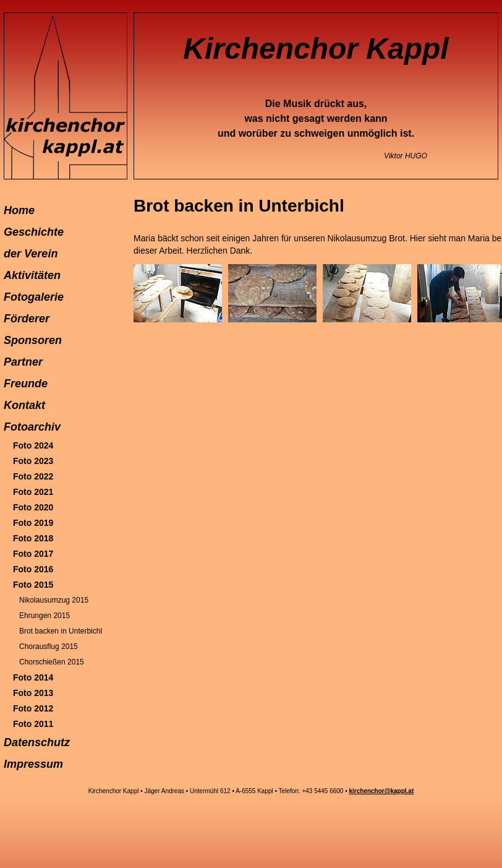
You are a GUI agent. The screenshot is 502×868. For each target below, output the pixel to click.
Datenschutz (37, 742)
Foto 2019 (33, 523)
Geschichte (34, 232)
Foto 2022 (33, 476)
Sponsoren (33, 340)
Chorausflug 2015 (49, 647)
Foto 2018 (33, 538)
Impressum (33, 764)
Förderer (27, 319)
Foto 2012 (33, 708)
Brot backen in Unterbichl (61, 631)
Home (19, 210)
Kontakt (24, 405)
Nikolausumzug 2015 (54, 600)
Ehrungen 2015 (45, 616)
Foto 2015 (33, 585)
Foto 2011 (33, 724)
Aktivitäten (32, 275)
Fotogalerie (34, 297)
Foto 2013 (33, 693)
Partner (23, 362)
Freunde (26, 384)
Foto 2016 (33, 569)
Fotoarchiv (32, 427)
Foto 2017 (33, 554)
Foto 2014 (33, 677)
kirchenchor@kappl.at (381, 791)
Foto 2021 (33, 492)
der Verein (31, 254)
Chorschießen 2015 (52, 662)
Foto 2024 (33, 445)
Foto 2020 (33, 507)
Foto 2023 (33, 461)
